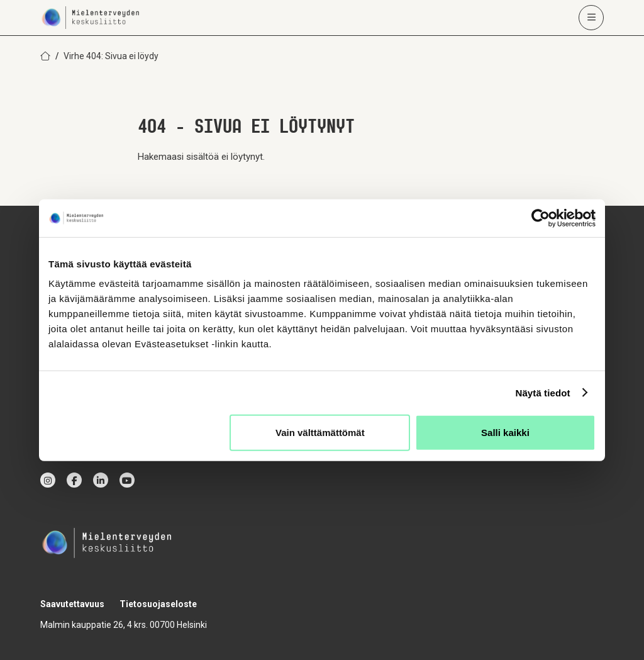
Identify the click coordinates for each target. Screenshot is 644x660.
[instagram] (48, 480)
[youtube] (127, 480)
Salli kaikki (505, 433)
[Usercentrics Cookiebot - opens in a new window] (541, 218)
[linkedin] (101, 480)
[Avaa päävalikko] (591, 18)
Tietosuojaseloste (158, 604)
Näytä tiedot (543, 392)
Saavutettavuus (72, 604)
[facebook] (74, 480)
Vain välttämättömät (320, 433)
